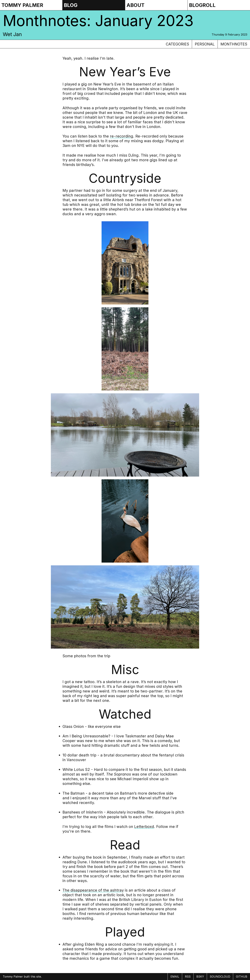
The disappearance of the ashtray (93, 890)
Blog (71, 5)
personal (205, 44)
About (136, 5)
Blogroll (202, 5)
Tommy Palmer (22, 5)
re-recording (122, 136)
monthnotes (234, 44)
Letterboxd (144, 827)
